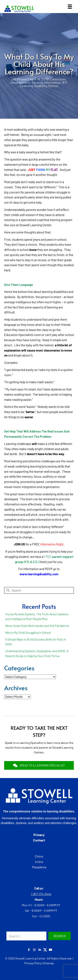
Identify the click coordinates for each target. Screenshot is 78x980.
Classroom (58, 79)
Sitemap (49, 963)
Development (20, 82)
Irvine (39, 862)
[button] (60, 936)
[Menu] (70, 7)
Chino (39, 856)
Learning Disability (33, 86)
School (53, 86)
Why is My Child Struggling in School (28, 633)
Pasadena (39, 867)
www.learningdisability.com (39, 574)
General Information (46, 82)
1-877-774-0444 (41, 894)
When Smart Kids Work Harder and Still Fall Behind (37, 626)
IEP (64, 82)
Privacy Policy (33, 963)
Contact (39, 840)
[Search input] (26, 936)
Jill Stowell (20, 79)
